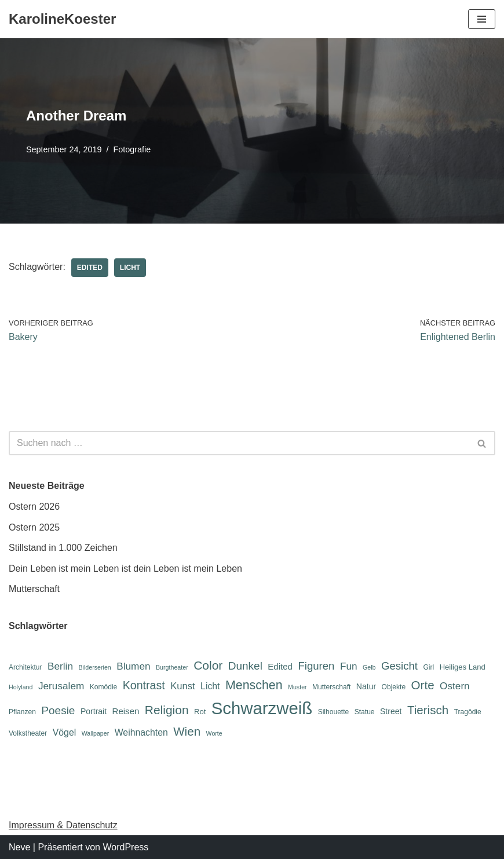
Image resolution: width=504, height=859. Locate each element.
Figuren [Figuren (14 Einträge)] (316, 666)
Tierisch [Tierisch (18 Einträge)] (428, 710)
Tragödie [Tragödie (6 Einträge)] (468, 712)
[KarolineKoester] (62, 19)
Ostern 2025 (34, 527)
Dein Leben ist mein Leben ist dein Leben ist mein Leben (125, 569)
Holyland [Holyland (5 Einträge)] (21, 687)
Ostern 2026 (34, 507)
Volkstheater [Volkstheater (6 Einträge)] (28, 733)
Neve (19, 847)
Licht (130, 268)
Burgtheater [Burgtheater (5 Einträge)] (172, 667)
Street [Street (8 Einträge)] (391, 711)
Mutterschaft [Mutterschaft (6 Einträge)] (331, 687)
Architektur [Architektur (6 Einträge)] (25, 667)
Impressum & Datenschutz (63, 825)
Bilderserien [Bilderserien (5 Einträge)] (94, 667)
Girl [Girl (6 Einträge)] (428, 667)
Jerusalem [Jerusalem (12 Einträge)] (61, 686)
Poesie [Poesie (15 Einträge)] (58, 710)
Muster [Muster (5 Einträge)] (297, 687)
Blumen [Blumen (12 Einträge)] (133, 666)
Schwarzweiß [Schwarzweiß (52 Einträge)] (262, 708)
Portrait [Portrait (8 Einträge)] (94, 711)
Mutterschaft (34, 589)
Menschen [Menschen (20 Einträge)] (254, 685)
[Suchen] (239, 443)
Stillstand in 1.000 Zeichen (63, 548)
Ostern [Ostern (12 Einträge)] (455, 686)
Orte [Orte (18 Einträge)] (423, 685)
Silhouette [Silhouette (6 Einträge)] (334, 712)
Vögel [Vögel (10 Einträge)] (64, 732)
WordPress (125, 847)
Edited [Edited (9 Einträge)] (280, 666)
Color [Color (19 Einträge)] (208, 665)
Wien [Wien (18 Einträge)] (187, 731)
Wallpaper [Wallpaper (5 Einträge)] (96, 733)
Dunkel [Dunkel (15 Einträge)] (245, 666)
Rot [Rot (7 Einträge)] (200, 712)
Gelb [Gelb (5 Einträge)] (369, 667)
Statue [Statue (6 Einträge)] (365, 712)
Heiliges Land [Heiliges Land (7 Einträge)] (463, 667)
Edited (90, 268)
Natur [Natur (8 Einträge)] (366, 686)
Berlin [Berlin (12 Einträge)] (60, 666)
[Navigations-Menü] (482, 19)
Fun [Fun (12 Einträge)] (349, 666)
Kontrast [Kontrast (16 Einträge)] (144, 685)
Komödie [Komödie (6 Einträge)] (104, 687)
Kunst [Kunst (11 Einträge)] (182, 686)
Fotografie (132, 149)
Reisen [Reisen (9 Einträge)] (126, 711)
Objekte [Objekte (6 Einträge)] (394, 687)
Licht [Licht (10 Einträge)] (210, 686)
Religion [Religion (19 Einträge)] (167, 710)
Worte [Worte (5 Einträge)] (214, 733)
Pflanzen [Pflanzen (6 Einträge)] (22, 712)
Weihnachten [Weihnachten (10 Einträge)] (141, 732)
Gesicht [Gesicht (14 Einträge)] (399, 666)
